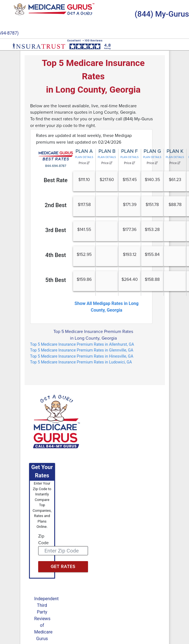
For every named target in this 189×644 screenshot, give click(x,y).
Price (84, 163)
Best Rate (56, 180)
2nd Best (55, 205)
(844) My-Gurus (162, 14)
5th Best (56, 280)
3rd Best (56, 230)
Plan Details (84, 157)
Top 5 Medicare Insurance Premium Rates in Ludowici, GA (81, 362)
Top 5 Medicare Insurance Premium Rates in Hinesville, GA (82, 356)
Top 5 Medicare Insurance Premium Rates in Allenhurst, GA (82, 344)
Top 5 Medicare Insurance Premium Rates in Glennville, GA (82, 350)
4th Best (56, 255)
